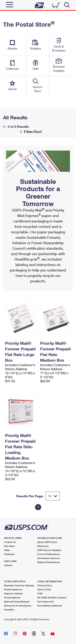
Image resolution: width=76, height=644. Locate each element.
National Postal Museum (17, 602)
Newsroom (43, 546)
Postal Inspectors (13, 589)
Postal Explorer (12, 597)
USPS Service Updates (49, 550)
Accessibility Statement (50, 606)
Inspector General (13, 593)
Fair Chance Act (45, 602)
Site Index (9, 546)
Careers (8, 565)
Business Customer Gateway (19, 585)
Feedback (9, 554)
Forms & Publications (49, 554)
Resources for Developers (18, 606)
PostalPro (9, 610)
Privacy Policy (45, 585)
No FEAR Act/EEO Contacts (52, 597)
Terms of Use (44, 589)
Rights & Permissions (49, 562)
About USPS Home (47, 542)
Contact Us (10, 542)
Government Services (48, 558)
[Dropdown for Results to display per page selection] (53, 496)
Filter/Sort (32, 132)
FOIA (40, 593)
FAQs (7, 550)
